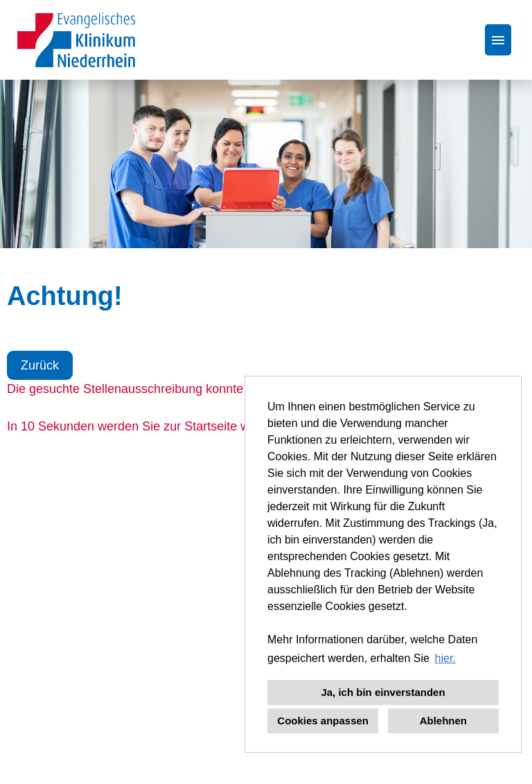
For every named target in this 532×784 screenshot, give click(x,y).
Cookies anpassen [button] (323, 721)
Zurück (40, 365)
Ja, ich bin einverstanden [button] (383, 692)
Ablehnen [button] (443, 721)
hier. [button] (445, 658)
